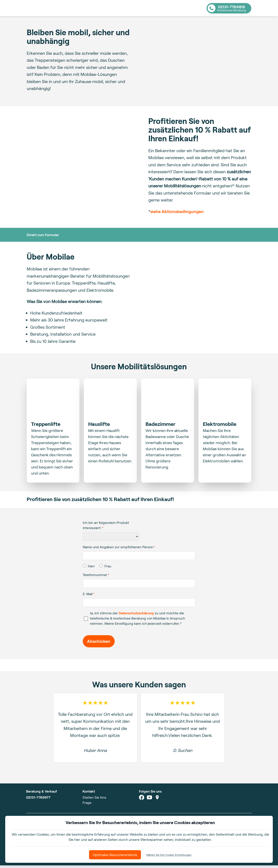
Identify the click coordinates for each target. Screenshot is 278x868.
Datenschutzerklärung (136, 616)
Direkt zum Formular (43, 237)
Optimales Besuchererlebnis (115, 855)
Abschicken (99, 644)
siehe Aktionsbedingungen (177, 214)
